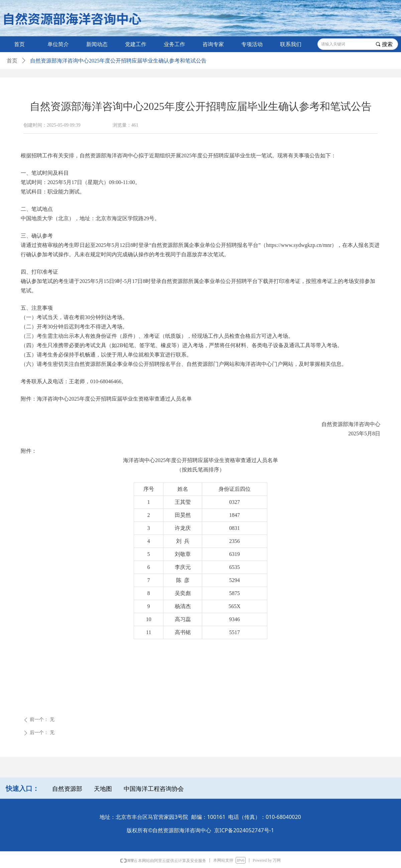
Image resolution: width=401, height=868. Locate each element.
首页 (12, 61)
